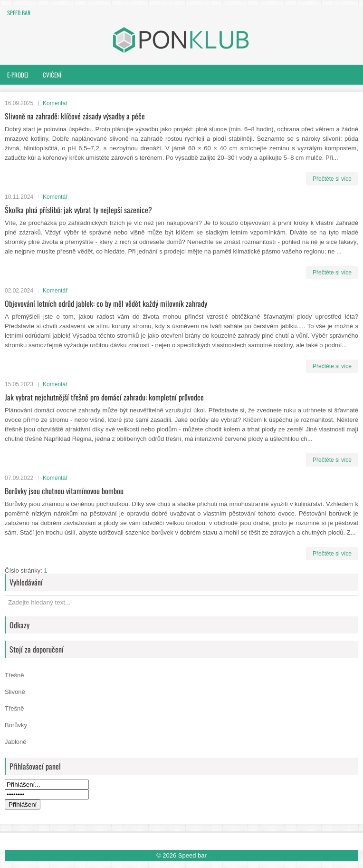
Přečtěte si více (332, 179)
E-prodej (18, 75)
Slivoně (15, 692)
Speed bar (19, 13)
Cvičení (52, 75)
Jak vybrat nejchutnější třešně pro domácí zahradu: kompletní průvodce (104, 397)
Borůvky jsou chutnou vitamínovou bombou (64, 491)
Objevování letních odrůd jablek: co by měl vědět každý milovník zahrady (106, 303)
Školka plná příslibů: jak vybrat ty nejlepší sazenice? (78, 210)
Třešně (14, 675)
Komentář (55, 103)
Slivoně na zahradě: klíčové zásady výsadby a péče (75, 116)
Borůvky (16, 725)
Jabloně (16, 742)
